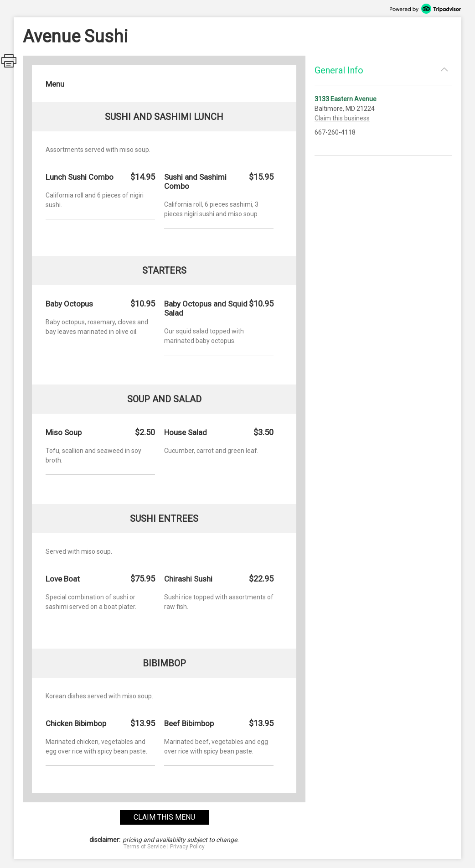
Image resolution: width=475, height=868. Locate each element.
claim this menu (164, 817)
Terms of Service (145, 847)
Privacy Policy (187, 847)
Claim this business (342, 118)
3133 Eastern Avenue (346, 99)
